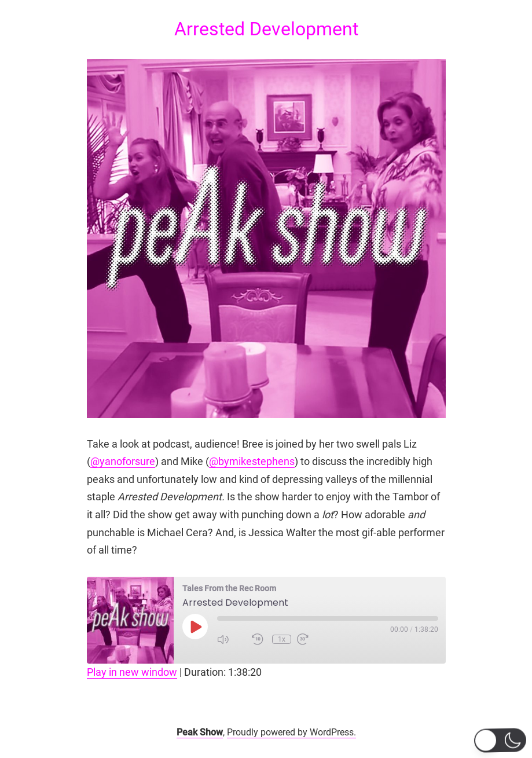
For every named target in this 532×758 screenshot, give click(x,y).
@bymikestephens (252, 461)
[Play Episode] (195, 627)
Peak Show (200, 732)
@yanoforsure (123, 461)
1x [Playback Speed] (282, 639)
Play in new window (132, 672)
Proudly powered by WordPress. (291, 732)
